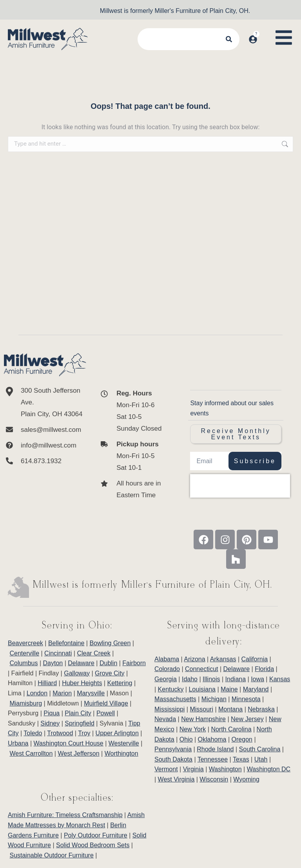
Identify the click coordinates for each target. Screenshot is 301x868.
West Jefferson (78, 753)
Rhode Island (215, 749)
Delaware (81, 663)
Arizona (194, 659)
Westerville (124, 743)
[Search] (229, 39)
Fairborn (134, 663)
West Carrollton (31, 753)
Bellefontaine (66, 643)
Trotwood (60, 733)
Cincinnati (58, 653)
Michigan (214, 699)
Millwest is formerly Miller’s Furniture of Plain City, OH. (153, 585)
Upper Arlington (117, 733)
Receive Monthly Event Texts (236, 434)
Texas (241, 759)
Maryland (256, 689)
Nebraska (261, 709)
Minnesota (246, 699)
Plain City (78, 713)
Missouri (201, 709)
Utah (261, 759)
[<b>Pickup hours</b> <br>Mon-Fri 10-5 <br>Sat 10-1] (132, 456)
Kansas (280, 679)
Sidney (50, 723)
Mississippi (170, 709)
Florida (264, 669)
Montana (230, 709)
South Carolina (260, 749)
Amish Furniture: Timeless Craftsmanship (65, 815)
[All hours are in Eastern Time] (132, 489)
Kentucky (171, 689)
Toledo (33, 733)
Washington (225, 769)
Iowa (257, 679)
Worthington (121, 753)
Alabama (167, 659)
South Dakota (173, 759)
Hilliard (47, 683)
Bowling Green (110, 643)
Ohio (186, 739)
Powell (106, 713)
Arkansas (223, 659)
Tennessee (213, 759)
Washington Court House (69, 743)
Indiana (236, 679)
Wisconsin (214, 779)
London (37, 693)
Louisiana (202, 689)
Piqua (52, 713)
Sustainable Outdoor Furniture (51, 855)
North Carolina (231, 729)
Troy (84, 733)
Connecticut (202, 669)
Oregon (242, 739)
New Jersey (247, 719)
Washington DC (269, 769)
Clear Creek (93, 653)
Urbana (18, 743)
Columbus (24, 663)
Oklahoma (212, 739)
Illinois (211, 679)
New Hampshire (203, 719)
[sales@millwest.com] (45, 430)
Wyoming (246, 779)
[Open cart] (265, 32)
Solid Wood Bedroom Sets (93, 845)
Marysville (91, 693)
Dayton (53, 663)
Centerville (24, 653)
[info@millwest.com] (45, 446)
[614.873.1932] (45, 461)
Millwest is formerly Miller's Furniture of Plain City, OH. (175, 11)
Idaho (190, 679)
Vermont (166, 769)
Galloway (77, 673)
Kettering (120, 683)
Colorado (167, 669)
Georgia (166, 679)
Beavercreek (25, 643)
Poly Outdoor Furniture (96, 835)
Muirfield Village (106, 703)
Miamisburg (26, 703)
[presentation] (240, 486)
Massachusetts (175, 699)
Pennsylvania (173, 749)
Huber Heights (82, 683)
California (255, 659)
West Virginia (176, 779)
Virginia (193, 769)
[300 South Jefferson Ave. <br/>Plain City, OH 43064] (45, 402)
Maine (229, 689)
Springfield (80, 723)
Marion (62, 693)
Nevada (165, 719)
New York (193, 729)
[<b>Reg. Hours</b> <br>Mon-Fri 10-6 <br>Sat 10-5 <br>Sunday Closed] (132, 411)
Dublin (108, 663)
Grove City (110, 673)
